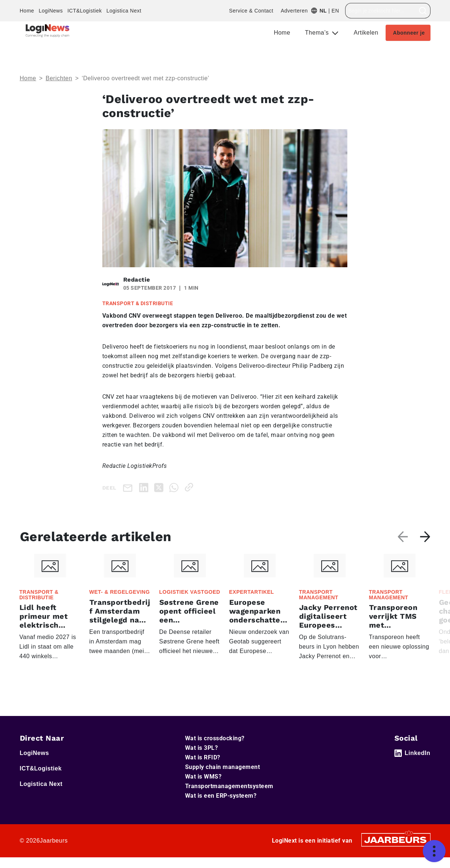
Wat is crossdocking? (215, 738)
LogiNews (51, 11)
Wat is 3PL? (202, 748)
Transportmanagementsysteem (229, 786)
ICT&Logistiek (85, 11)
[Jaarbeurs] (396, 839)
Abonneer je (409, 33)
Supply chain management (223, 767)
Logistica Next (124, 11)
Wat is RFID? (203, 757)
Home (27, 11)
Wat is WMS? (203, 777)
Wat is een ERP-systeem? (221, 796)
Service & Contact (251, 11)
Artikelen (366, 33)
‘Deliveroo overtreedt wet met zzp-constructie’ (146, 78)
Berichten (59, 78)
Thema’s (318, 33)
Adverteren (294, 11)
